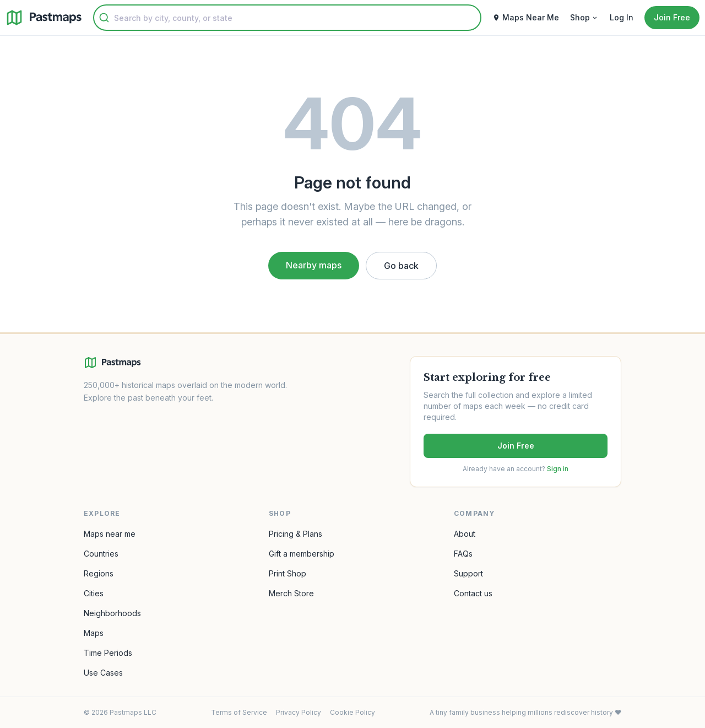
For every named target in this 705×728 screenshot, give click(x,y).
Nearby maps (314, 265)
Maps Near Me (526, 17)
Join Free (516, 446)
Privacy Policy (299, 712)
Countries (101, 554)
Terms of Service (239, 712)
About (465, 534)
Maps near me (110, 534)
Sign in (558, 469)
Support (468, 573)
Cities (94, 593)
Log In (622, 17)
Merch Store (291, 593)
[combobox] (287, 18)
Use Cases (103, 673)
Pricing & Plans (295, 534)
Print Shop (288, 573)
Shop (584, 17)
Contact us (473, 593)
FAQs (463, 554)
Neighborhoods (112, 613)
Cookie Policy (352, 712)
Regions (99, 573)
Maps (94, 633)
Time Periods (108, 653)
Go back (401, 266)
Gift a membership (302, 554)
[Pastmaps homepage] (112, 363)
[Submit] (104, 18)
